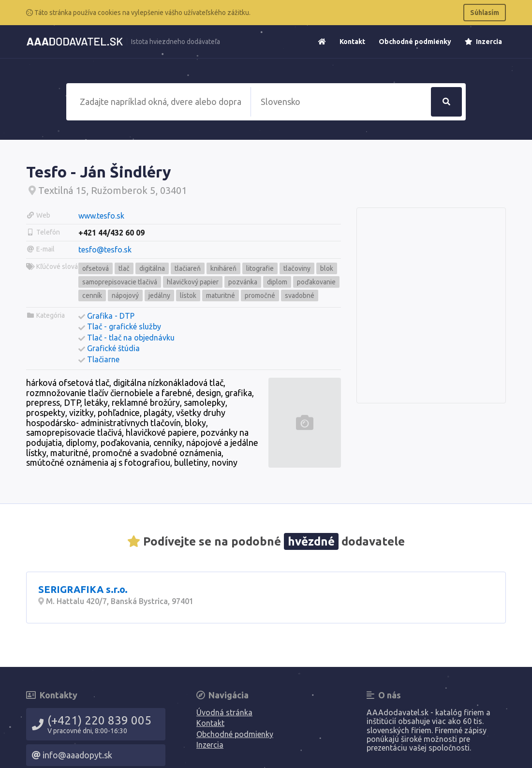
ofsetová (96, 268)
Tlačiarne (103, 359)
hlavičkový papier (193, 282)
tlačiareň (188, 268)
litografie (260, 268)
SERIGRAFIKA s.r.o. (83, 589)
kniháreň (223, 268)
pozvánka (243, 282)
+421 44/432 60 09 (111, 233)
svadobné (300, 295)
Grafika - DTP (111, 316)
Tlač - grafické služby (124, 326)
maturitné (221, 295)
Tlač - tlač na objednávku (131, 338)
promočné (260, 295)
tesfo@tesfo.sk (105, 250)
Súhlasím (485, 13)
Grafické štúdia (113, 348)
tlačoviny (297, 268)
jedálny (159, 295)
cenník (92, 295)
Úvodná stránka (224, 712)
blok (327, 268)
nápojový (125, 295)
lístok (188, 295)
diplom (277, 282)
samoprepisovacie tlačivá (120, 282)
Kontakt (352, 42)
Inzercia (483, 42)
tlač (124, 268)
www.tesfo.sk (101, 216)
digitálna (152, 268)
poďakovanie (316, 282)
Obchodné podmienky (415, 42)
